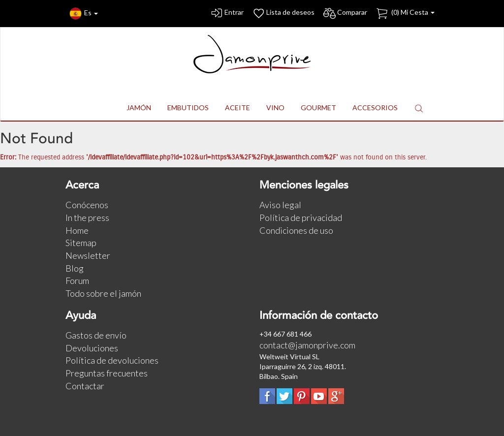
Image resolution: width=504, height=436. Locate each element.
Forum (77, 280)
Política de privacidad (301, 218)
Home (77, 230)
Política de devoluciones (112, 360)
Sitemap (81, 243)
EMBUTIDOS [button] (188, 108)
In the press (87, 218)
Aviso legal (280, 205)
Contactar (85, 386)
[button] (419, 108)
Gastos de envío (96, 335)
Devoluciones (92, 348)
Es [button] (84, 14)
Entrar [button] (227, 14)
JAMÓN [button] (139, 108)
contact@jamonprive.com (307, 345)
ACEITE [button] (237, 108)
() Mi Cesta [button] (405, 14)
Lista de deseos (283, 14)
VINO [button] (275, 108)
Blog (75, 268)
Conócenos (87, 205)
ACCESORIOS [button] (375, 108)
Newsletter (88, 255)
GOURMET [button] (318, 108)
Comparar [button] (345, 14)
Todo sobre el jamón (103, 293)
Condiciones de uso (296, 230)
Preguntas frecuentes (107, 373)
